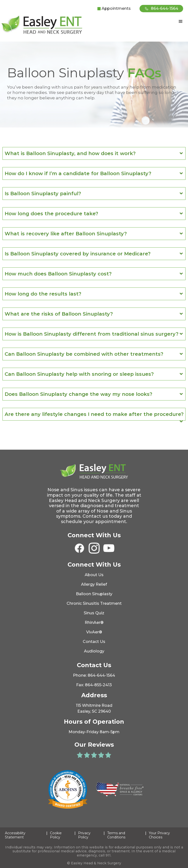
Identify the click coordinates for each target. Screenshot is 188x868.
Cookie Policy (56, 835)
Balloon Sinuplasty (94, 594)
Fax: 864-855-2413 (94, 685)
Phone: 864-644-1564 (94, 675)
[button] (181, 22)
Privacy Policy (84, 835)
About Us (94, 575)
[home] (43, 25)
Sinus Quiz (94, 613)
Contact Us (94, 642)
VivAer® (94, 632)
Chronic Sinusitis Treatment (94, 603)
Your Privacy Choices (159, 835)
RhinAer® (94, 622)
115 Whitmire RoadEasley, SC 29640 (94, 708)
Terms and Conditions (116, 835)
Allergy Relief (94, 584)
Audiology (94, 651)
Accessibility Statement (15, 835)
